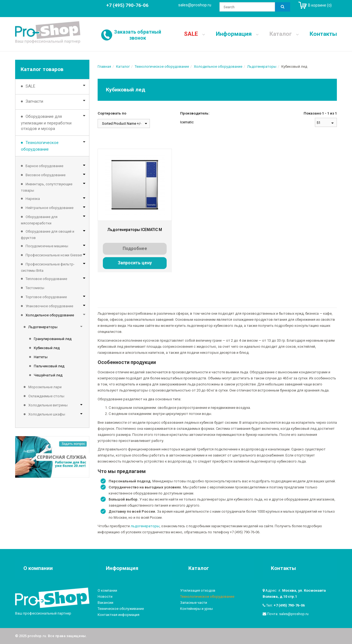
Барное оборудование (44, 166)
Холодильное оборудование (50, 315)
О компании (107, 590)
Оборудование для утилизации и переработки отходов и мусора (46, 123)
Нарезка (33, 199)
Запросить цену (135, 263)
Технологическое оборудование (40, 146)
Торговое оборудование (46, 297)
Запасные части (194, 603)
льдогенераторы (145, 526)
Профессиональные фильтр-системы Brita (48, 267)
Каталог (284, 34)
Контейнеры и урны (196, 609)
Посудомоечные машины (47, 246)
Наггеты (41, 357)
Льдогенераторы (43, 327)
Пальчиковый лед (49, 366)
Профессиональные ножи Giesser (54, 255)
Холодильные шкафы (47, 414)
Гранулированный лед (53, 339)
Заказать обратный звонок (138, 35)
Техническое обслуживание (121, 609)
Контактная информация (119, 615)
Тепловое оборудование (46, 279)
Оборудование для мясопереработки (39, 220)
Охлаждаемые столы (46, 396)
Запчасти (34, 101)
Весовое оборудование (46, 175)
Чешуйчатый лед (48, 375)
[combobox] (326, 122)
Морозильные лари (45, 387)
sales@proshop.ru (195, 5)
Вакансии (105, 603)
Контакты (323, 34)
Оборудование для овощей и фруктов (48, 235)
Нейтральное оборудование (50, 208)
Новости (105, 597)
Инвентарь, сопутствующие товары (47, 187)
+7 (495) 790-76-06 (289, 605)
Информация (237, 34)
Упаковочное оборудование (49, 306)
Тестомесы (35, 288)
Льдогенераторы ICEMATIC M (135, 230)
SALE (194, 34)
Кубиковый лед (47, 348)
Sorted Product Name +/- (122, 123)
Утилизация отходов (198, 590)
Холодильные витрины (48, 405)
